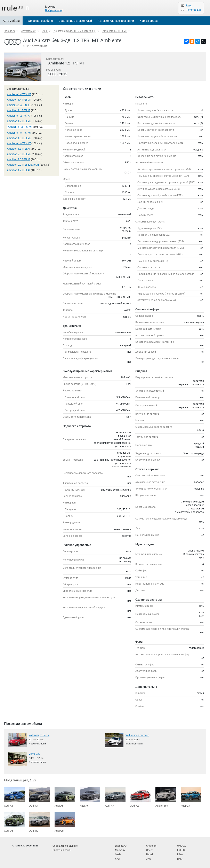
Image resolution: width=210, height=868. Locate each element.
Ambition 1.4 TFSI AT (19, 110)
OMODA (181, 845)
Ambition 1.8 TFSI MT (19, 138)
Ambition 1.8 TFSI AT (19, 149)
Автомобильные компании (116, 21)
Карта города (149, 21)
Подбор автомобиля (39, 21)
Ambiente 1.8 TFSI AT (19, 143)
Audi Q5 (14, 822)
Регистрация (193, 10)
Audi (45, 31)
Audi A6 (90, 797)
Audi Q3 (191, 797)
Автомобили (11, 21)
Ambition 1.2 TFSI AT (19, 170)
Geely (118, 853)
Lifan (180, 853)
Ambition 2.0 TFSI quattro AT (23, 165)
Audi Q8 (65, 822)
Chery (149, 849)
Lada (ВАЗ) (121, 845)
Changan (151, 845)
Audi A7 (115, 797)
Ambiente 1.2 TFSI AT (19, 116)
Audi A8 (140, 797)
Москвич (120, 849)
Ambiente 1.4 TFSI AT (19, 105)
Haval (150, 853)
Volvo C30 (34, 754)
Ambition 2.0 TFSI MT (19, 154)
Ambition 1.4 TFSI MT (19, 100)
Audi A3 (14, 797)
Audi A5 (65, 797)
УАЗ (117, 858)
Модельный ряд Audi (20, 780)
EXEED (181, 849)
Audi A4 (40, 797)
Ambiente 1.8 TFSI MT (19, 133)
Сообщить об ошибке (65, 845)
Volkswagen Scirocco (137, 735)
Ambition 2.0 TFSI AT (19, 159)
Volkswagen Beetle (39, 735)
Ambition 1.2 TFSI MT (19, 121)
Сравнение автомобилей (75, 21)
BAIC (180, 858)
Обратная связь (62, 849)
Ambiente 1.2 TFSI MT (115, 31)
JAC (149, 858)
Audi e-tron (166, 797)
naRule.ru (10, 31)
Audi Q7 (40, 822)
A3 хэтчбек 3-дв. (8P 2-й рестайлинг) (75, 31)
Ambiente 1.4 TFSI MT (19, 94)
